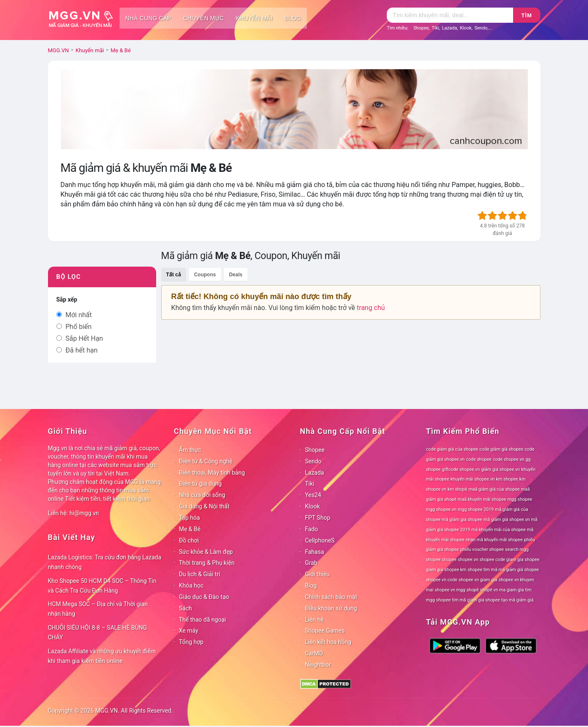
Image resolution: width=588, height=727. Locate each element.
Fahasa (315, 552)
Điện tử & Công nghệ (206, 461)
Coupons (205, 275)
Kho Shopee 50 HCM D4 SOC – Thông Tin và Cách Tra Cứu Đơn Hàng (102, 586)
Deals (236, 275)
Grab (311, 563)
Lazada (450, 28)
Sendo (481, 28)
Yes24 (313, 495)
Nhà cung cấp (148, 18)
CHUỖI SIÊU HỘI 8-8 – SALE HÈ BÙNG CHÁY (98, 632)
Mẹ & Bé (190, 529)
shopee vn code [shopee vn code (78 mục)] (442, 580)
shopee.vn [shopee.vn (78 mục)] (468, 560)
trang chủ (371, 308)
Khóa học (191, 585)
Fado (312, 529)
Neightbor (318, 665)
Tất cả (174, 275)
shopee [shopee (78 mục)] (449, 560)
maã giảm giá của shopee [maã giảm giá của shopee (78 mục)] (494, 489)
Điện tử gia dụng (200, 484)
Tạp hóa (189, 518)
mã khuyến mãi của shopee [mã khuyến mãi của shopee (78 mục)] (499, 530)
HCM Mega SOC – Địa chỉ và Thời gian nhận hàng (98, 609)
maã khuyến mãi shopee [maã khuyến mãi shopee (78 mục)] (482, 499)
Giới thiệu (318, 574)
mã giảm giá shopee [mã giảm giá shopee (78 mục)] (462, 520)
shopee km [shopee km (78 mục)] (455, 570)
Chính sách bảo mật (331, 597)
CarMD (314, 653)
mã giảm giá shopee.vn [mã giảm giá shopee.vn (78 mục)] (507, 520)
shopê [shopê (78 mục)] (472, 590)
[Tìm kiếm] (450, 15)
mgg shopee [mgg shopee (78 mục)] (520, 499)
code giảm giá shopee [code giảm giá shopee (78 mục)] (501, 449)
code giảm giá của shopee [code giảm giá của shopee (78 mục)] (452, 449)
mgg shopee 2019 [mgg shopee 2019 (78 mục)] (476, 509)
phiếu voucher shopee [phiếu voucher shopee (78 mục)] (482, 549)
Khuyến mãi (254, 18)
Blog (293, 18)
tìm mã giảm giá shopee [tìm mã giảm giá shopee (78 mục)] (476, 600)
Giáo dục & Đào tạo (204, 597)
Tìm (527, 15)
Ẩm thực (190, 450)
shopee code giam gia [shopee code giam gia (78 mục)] (501, 560)
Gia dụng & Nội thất (204, 506)
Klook (466, 28)
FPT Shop (318, 518)
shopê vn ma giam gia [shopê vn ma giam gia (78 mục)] (502, 590)
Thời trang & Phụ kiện (207, 563)
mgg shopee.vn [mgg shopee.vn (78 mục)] (441, 509)
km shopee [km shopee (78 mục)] (507, 479)
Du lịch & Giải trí (200, 574)
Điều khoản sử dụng (331, 608)
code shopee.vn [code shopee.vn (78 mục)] (509, 459)
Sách (185, 608)
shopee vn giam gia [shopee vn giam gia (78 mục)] (478, 580)
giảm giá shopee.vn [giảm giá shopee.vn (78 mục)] (500, 469)
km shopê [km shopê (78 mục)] (458, 489)
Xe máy (189, 631)
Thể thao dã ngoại (202, 620)
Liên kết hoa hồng (328, 642)
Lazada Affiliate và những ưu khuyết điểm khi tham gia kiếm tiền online (102, 656)
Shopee (421, 28)
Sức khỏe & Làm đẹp (206, 552)
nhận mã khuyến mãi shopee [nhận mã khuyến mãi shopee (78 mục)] (494, 540)
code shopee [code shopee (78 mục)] (479, 459)
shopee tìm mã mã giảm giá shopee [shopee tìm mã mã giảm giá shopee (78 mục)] (503, 570)
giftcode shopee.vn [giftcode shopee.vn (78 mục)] (461, 469)
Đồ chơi (189, 540)
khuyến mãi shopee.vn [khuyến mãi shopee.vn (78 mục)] (472, 479)
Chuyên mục (204, 18)
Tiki (436, 28)
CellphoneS (320, 540)
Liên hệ (315, 620)
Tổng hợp (191, 642)
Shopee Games (325, 631)
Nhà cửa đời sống (202, 495)
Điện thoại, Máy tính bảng (212, 473)
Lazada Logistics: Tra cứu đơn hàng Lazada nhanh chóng (105, 562)
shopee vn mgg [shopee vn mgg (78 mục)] (450, 590)
